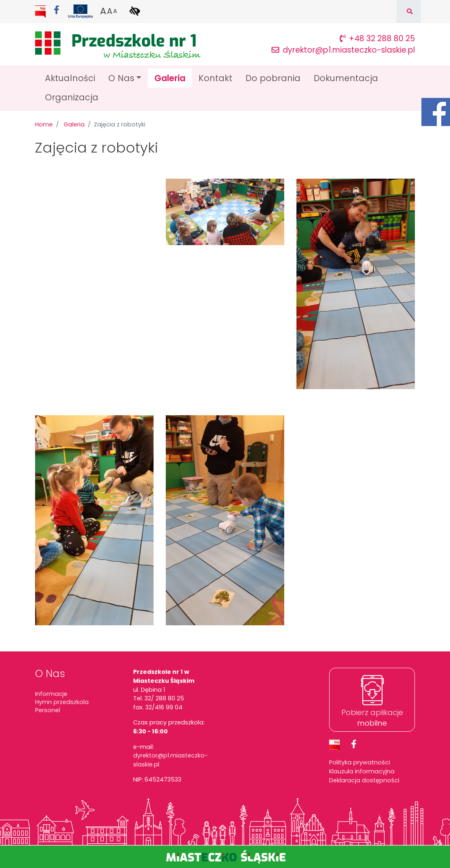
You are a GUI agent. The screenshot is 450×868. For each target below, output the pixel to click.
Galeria (173, 78)
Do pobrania (273, 78)
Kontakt (215, 78)
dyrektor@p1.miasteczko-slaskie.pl (343, 50)
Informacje (51, 694)
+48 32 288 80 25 (377, 39)
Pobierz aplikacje (372, 717)
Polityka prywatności (360, 762)
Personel (48, 710)
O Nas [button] (121, 78)
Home (44, 124)
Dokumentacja (346, 78)
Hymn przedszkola (62, 702)
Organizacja (72, 97)
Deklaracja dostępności (364, 780)
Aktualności (70, 78)
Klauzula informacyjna (362, 771)
